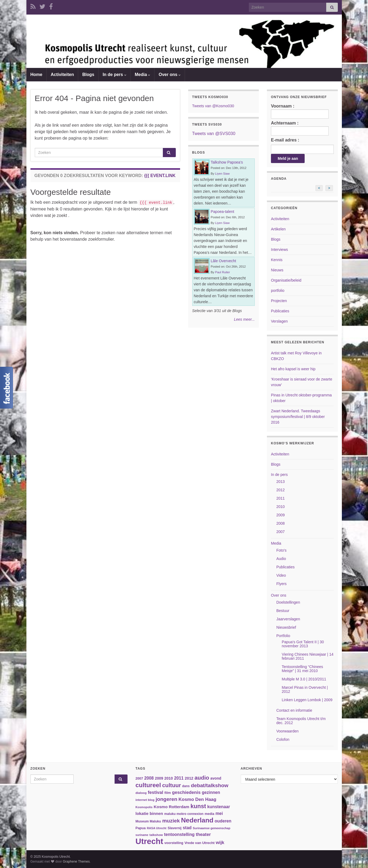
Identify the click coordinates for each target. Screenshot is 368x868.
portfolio (278, 291)
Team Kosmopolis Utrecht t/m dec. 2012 (301, 721)
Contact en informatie (294, 710)
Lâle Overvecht (223, 261)
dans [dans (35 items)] (186, 786)
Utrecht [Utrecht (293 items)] (149, 841)
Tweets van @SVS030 (214, 134)
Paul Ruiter (223, 272)
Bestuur (283, 611)
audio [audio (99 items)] (202, 778)
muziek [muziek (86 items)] (171, 821)
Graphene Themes (76, 862)
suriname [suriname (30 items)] (142, 835)
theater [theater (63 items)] (203, 834)
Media (143, 75)
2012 (281, 490)
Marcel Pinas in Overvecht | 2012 (305, 689)
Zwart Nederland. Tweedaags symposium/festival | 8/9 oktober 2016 (298, 417)
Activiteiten (62, 75)
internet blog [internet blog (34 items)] (145, 800)
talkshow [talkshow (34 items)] (156, 835)
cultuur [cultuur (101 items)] (171, 785)
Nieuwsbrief (286, 627)
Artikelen (278, 229)
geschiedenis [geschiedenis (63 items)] (186, 792)
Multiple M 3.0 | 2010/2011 (304, 679)
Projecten (279, 301)
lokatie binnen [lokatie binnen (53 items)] (149, 813)
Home (36, 75)
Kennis (277, 260)
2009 (281, 515)
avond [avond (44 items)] (216, 778)
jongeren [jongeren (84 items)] (166, 799)
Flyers (281, 584)
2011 (281, 498)
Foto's (281, 550)
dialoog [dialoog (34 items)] (141, 793)
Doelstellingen (288, 602)
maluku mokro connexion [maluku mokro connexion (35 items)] (184, 814)
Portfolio (283, 636)
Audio (281, 559)
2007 (281, 532)
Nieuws (277, 270)
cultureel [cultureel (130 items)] (148, 785)
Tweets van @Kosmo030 (213, 106)
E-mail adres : (285, 140)
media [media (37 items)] (209, 814)
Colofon (283, 739)
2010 (281, 507)
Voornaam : (300, 111)
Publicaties (280, 311)
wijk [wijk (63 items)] (220, 843)
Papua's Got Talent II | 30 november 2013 (303, 644)
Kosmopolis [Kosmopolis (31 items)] (144, 807)
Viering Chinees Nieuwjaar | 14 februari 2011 (308, 656)
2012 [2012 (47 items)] (189, 778)
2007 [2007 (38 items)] (139, 779)
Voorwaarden (288, 731)
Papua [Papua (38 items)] (141, 828)
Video (281, 575)
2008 (281, 523)
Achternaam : (300, 128)
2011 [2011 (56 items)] (179, 778)
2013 (281, 482)
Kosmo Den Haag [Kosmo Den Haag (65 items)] (197, 799)
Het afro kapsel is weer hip (293, 369)
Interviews (279, 250)
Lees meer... (244, 319)
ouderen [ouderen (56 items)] (223, 821)
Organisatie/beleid (286, 280)
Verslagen (279, 321)
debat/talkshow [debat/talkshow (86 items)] (210, 785)
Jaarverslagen (288, 619)
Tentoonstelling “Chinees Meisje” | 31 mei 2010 (302, 669)
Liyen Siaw (222, 174)
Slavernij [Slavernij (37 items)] (175, 828)
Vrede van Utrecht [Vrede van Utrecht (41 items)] (200, 843)
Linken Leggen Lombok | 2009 (307, 700)
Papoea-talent (223, 212)
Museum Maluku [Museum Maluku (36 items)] (148, 821)
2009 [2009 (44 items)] (159, 778)
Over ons (170, 75)
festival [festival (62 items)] (155, 792)
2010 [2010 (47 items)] (168, 778)
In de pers (115, 75)
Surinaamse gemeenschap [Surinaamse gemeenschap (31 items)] (211, 828)
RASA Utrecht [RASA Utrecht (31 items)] (157, 828)
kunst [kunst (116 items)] (198, 806)
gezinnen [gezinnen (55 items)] (211, 792)
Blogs (88, 75)
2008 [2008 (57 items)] (149, 778)
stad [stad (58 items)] (187, 828)
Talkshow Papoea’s (227, 162)
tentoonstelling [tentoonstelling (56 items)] (179, 834)
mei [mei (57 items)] (219, 813)
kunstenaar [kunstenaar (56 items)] (219, 807)
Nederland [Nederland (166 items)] (197, 820)
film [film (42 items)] (168, 793)
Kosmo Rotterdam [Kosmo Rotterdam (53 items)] (171, 807)
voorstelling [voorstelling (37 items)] (174, 843)
